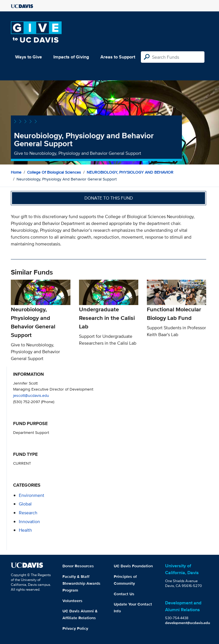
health (25, 530)
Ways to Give (29, 57)
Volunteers (72, 601)
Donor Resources (78, 566)
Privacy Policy (75, 628)
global (25, 504)
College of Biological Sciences (54, 172)
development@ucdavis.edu (188, 623)
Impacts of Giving (71, 57)
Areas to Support (118, 57)
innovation (29, 522)
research (28, 513)
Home (16, 172)
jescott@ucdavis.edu (31, 395)
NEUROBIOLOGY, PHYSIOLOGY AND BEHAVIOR (130, 172)
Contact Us (124, 594)
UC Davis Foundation (133, 566)
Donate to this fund (109, 198)
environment (32, 495)
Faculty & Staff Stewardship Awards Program (81, 583)
